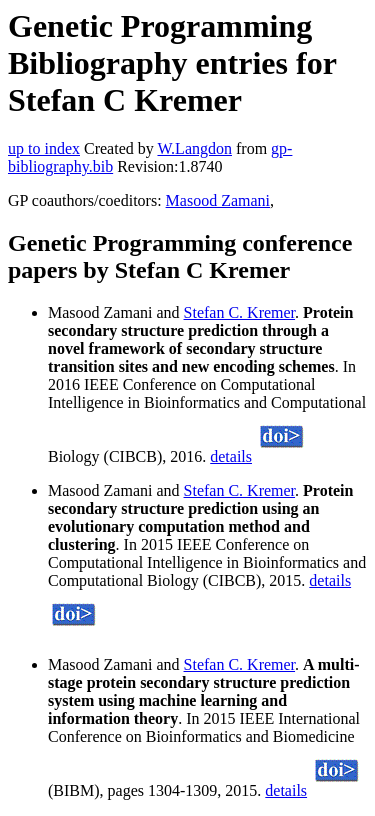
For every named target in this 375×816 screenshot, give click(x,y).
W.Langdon (194, 148)
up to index (44, 148)
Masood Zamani (218, 200)
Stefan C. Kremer (240, 312)
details (231, 456)
